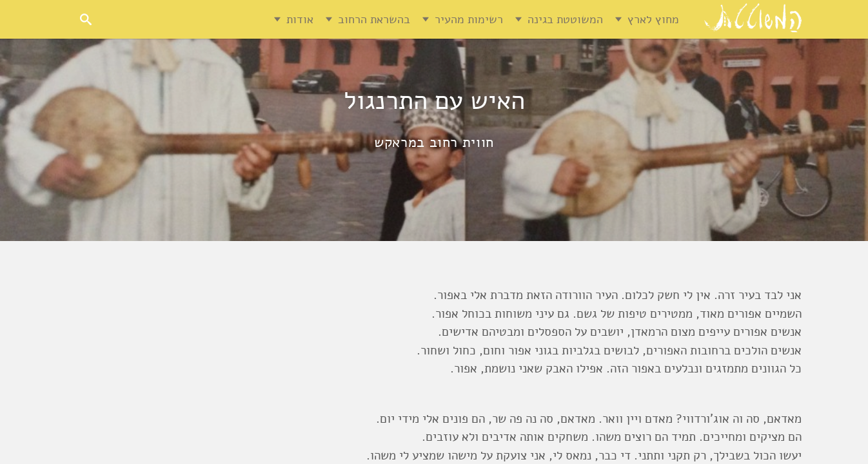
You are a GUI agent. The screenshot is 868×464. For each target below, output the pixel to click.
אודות (300, 19)
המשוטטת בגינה (565, 19)
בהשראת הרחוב (374, 19)
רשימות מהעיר (469, 19)
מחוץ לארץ (653, 19)
